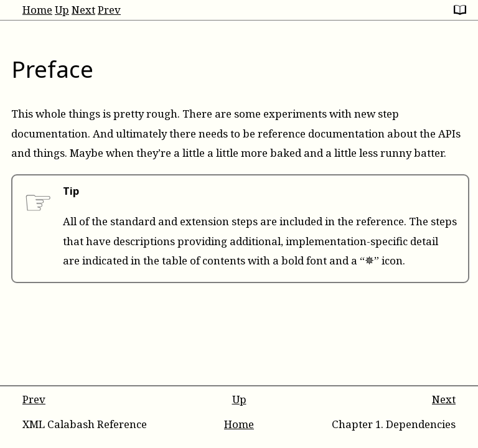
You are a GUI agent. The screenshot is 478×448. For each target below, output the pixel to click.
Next (83, 10)
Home (37, 10)
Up (62, 10)
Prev (109, 10)
